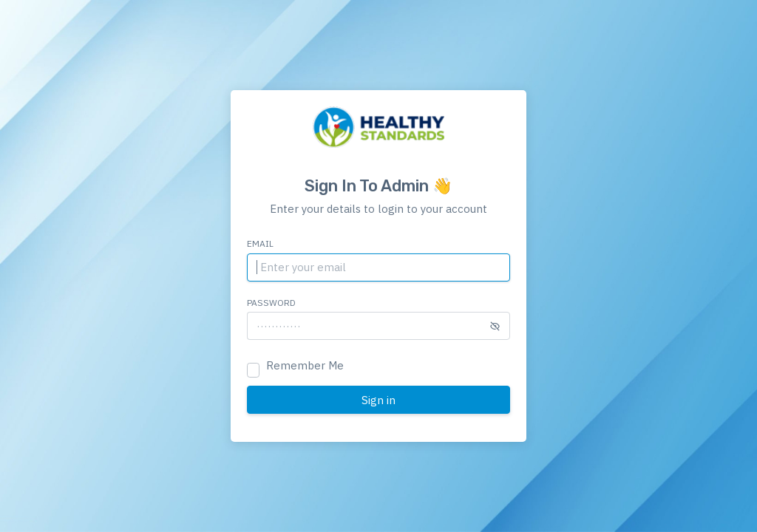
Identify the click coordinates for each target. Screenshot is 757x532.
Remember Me (305, 365)
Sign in (378, 400)
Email (260, 243)
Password (271, 303)
